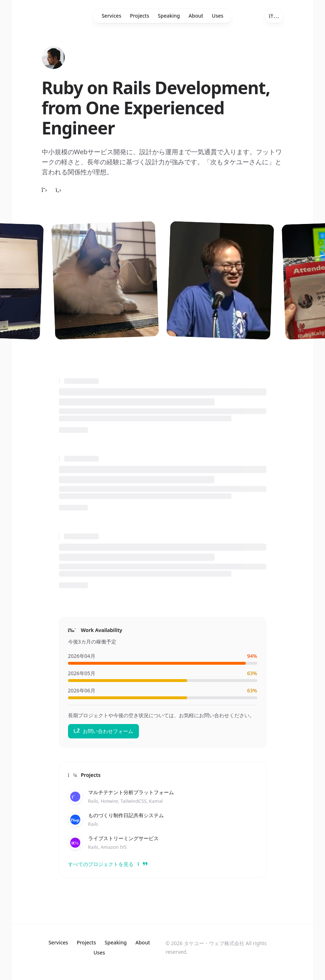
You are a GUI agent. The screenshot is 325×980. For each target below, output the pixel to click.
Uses (218, 16)
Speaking (169, 16)
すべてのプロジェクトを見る (104, 864)
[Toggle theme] (274, 16)
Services (111, 16)
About (196, 16)
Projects (140, 16)
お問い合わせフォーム (104, 731)
